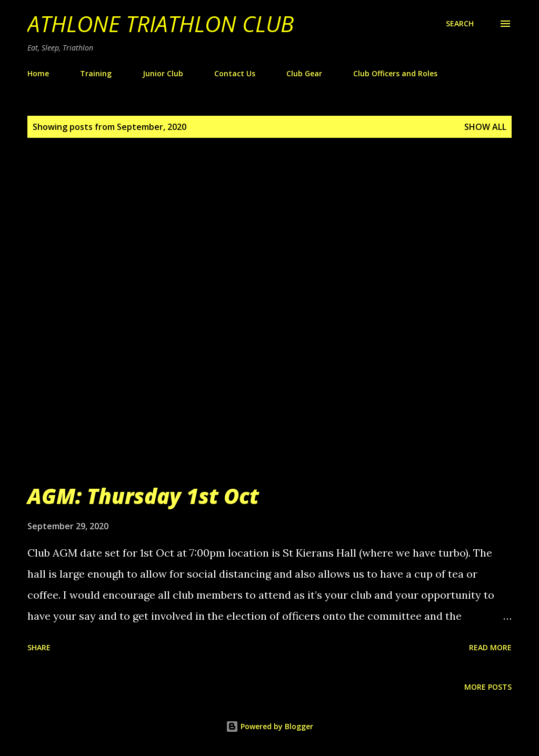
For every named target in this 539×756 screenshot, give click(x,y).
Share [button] (39, 647)
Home (38, 73)
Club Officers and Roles (395, 73)
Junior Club (163, 73)
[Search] (460, 24)
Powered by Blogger (269, 726)
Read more (490, 647)
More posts (488, 687)
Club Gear (304, 73)
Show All (485, 127)
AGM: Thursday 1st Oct (143, 496)
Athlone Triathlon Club (161, 23)
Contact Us (235, 73)
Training (96, 73)
